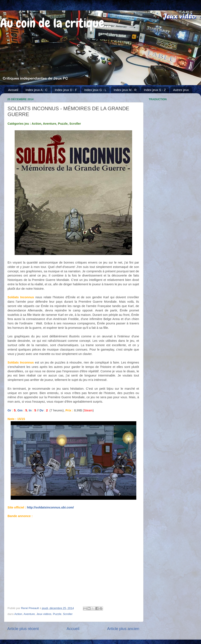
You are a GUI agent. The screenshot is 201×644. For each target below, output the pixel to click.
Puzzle (57, 614)
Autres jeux (181, 90)
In (30, 410)
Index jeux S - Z (155, 90)
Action (18, 614)
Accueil (13, 90)
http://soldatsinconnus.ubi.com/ (50, 507)
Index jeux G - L (95, 90)
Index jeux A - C (37, 90)
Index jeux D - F (66, 90)
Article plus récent (23, 629)
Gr (9, 410)
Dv (42, 410)
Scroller (68, 614)
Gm (20, 410)
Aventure (29, 614)
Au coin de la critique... (56, 23)
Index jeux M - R (125, 90)
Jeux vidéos (44, 614)
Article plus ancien (123, 629)
